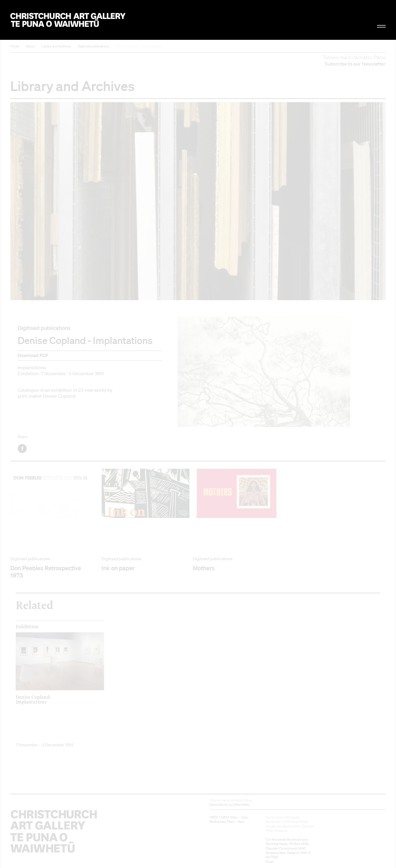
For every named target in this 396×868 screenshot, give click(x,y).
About (30, 46)
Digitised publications (94, 46)
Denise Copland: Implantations (33, 699)
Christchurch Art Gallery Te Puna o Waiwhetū (68, 20)
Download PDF (33, 355)
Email (270, 862)
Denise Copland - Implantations (139, 46)
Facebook (23, 448)
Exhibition (27, 627)
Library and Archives (56, 46)
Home (15, 46)
